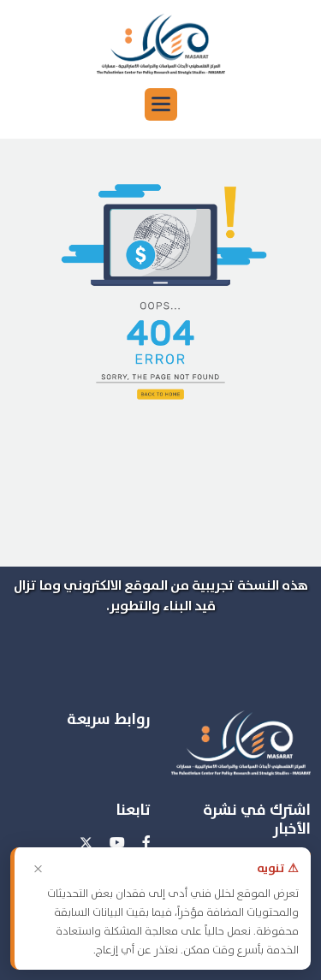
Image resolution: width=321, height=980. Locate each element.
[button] (161, 104)
